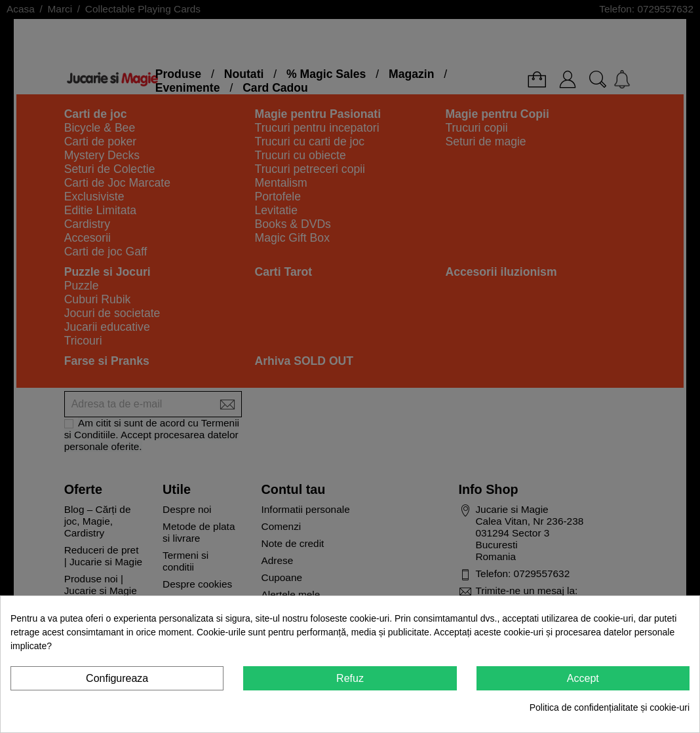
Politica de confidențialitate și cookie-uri (610, 707)
